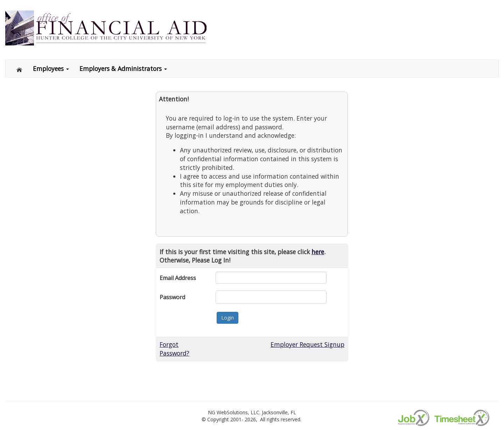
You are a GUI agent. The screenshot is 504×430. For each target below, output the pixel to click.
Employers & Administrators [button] (123, 69)
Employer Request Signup (307, 344)
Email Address (178, 278)
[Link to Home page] (20, 27)
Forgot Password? (174, 349)
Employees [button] (51, 69)
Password (172, 297)
